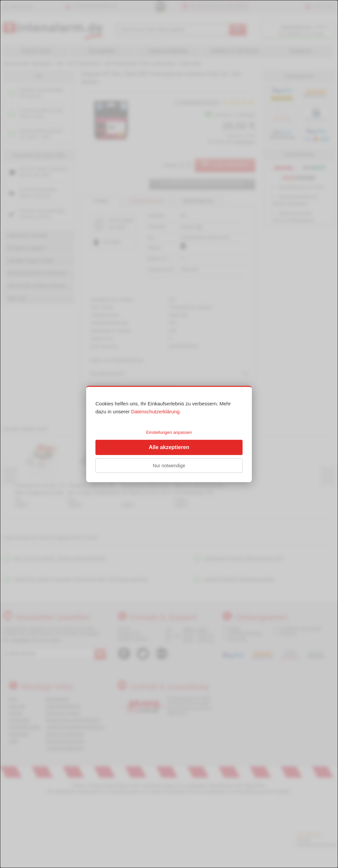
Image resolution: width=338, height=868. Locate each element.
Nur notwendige (169, 466)
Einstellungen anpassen (169, 432)
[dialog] (169, 434)
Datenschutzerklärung (155, 411)
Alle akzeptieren (169, 447)
